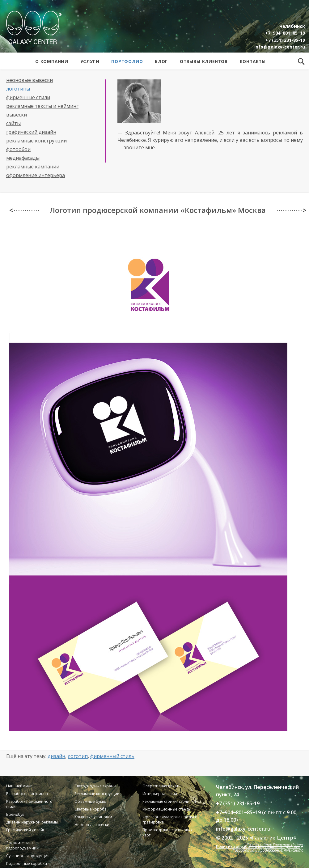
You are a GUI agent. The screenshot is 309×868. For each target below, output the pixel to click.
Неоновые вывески (30, 80)
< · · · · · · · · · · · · (24, 210)
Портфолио (127, 61)
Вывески (17, 115)
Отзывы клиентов (204, 61)
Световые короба (91, 809)
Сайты (13, 123)
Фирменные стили (28, 97)
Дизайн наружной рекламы (32, 822)
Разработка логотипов (27, 794)
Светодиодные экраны (95, 786)
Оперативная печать (161, 786)
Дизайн (56, 756)
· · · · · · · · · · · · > (291, 210)
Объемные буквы (91, 801)
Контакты (253, 61)
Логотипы (18, 89)
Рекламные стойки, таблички (169, 801)
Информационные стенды (167, 809)
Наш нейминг (19, 786)
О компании (52, 61)
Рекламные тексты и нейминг (42, 106)
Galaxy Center (34, 28)
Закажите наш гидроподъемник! (23, 845)
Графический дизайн (31, 132)
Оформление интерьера (36, 175)
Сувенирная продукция (28, 856)
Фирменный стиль (112, 756)
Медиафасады (23, 158)
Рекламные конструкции (36, 141)
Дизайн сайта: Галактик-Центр (275, 845)
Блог (161, 61)
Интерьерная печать (162, 794)
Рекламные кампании (33, 167)
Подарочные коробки (27, 864)
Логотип (78, 756)
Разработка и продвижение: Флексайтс (268, 850)
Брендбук (15, 814)
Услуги (90, 61)
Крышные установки (93, 817)
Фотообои (18, 149)
